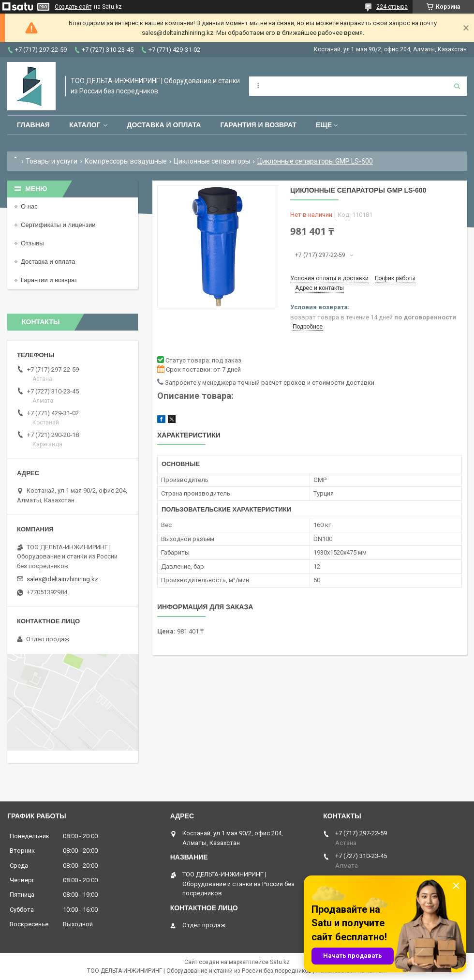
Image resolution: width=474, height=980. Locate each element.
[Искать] (457, 86)
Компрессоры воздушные (126, 161)
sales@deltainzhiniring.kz (62, 579)
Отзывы (32, 243)
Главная (33, 125)
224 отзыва (392, 7)
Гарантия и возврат (258, 125)
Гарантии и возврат (49, 280)
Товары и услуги (52, 161)
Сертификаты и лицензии (58, 225)
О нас (29, 206)
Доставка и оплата (164, 125)
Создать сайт (73, 7)
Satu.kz (280, 962)
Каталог (85, 125)
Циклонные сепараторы (212, 161)
